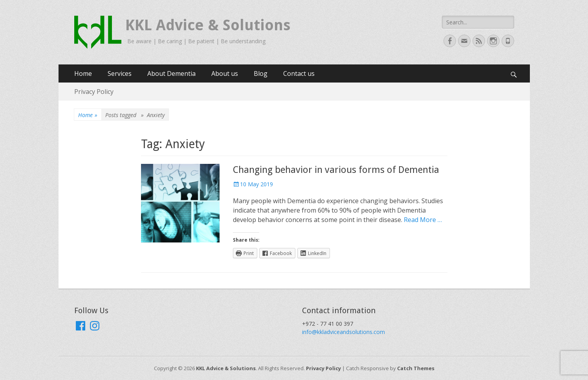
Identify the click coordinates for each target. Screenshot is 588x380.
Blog (261, 73)
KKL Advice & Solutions (208, 25)
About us (225, 73)
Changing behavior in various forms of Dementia (336, 170)
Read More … (423, 220)
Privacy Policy (94, 92)
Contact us (299, 73)
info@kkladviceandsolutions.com (343, 332)
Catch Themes (416, 368)
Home (83, 73)
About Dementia (171, 73)
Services (120, 73)
